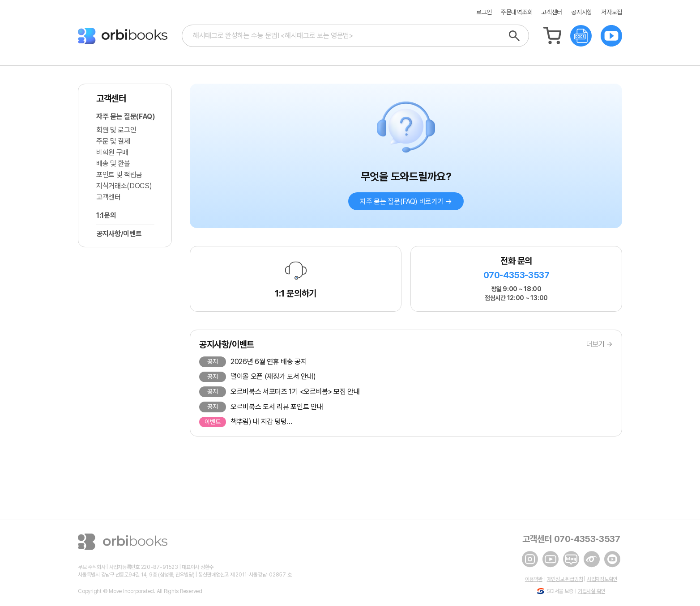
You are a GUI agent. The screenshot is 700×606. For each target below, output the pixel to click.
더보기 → (600, 344)
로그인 (484, 12)
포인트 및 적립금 (119, 175)
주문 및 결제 (113, 141)
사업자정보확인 (602, 579)
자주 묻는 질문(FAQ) (125, 117)
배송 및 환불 (113, 163)
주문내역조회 (516, 12)
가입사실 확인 (591, 591)
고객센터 (552, 12)
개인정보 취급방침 (565, 579)
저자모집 (612, 12)
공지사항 (582, 12)
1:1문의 (106, 215)
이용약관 (534, 579)
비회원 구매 (112, 152)
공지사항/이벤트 (119, 234)
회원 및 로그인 (116, 130)
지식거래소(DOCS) (124, 186)
